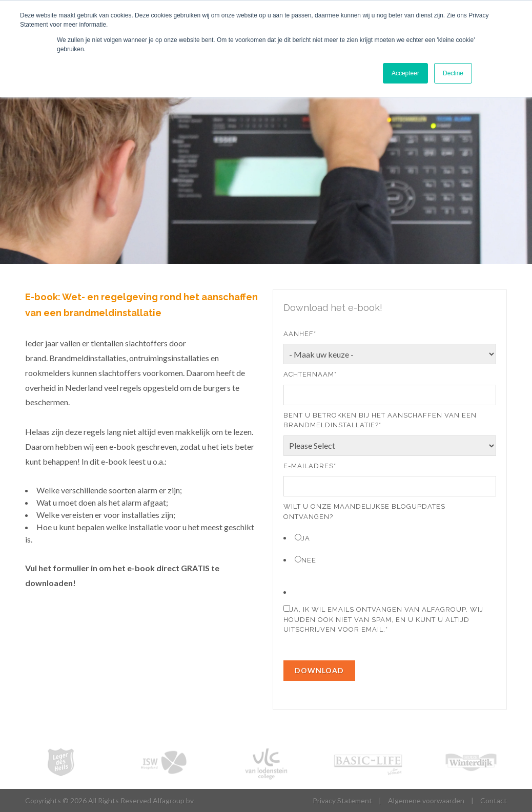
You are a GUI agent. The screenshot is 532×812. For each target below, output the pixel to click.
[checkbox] (390, 548)
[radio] (390, 538)
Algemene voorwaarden (426, 800)
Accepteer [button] (405, 73)
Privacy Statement (342, 800)
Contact (494, 800)
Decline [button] (453, 73)
